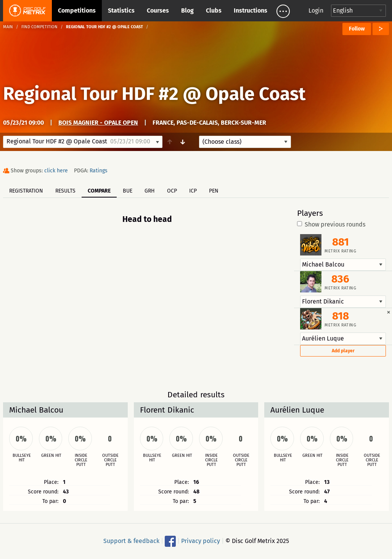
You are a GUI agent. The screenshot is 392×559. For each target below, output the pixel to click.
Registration (26, 191)
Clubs (214, 10)
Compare (99, 191)
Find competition (39, 27)
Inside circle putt (81, 460)
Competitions (77, 10)
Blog (187, 10)
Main (8, 27)
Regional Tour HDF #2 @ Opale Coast (154, 94)
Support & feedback (131, 541)
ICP (193, 191)
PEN (214, 191)
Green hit (51, 456)
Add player (343, 351)
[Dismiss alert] (389, 312)
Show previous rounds (331, 225)
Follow (357, 29)
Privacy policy (201, 541)
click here (56, 171)
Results (65, 191)
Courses (158, 10)
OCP (172, 191)
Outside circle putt (110, 460)
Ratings (99, 171)
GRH (150, 191)
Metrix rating (340, 251)
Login (316, 10)
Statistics (121, 10)
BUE (128, 191)
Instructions (251, 10)
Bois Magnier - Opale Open (98, 123)
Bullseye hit (22, 458)
